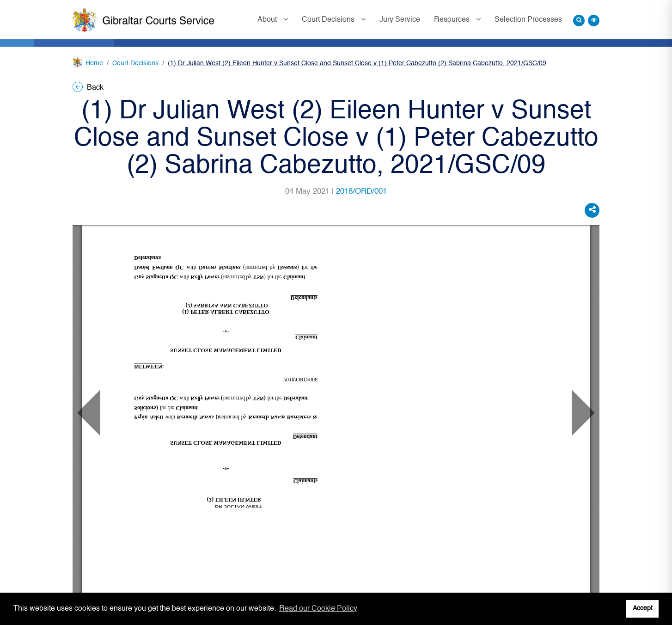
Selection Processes (528, 20)
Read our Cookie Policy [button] (318, 609)
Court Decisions (329, 20)
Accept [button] (643, 608)
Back (88, 88)
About (268, 20)
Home (94, 63)
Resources (453, 20)
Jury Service (400, 20)
